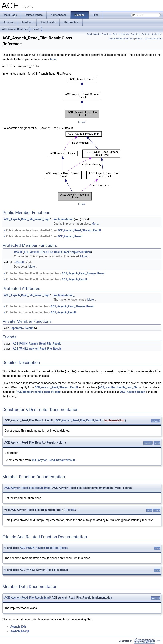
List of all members (153, 39)
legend (82, 122)
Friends (139, 39)
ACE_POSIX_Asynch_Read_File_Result (37, 344)
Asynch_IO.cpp (20, 631)
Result (36, 29)
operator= (18, 328)
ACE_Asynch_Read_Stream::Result (79, 230)
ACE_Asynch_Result (70, 236)
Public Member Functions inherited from (52, 230)
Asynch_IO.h (18, 627)
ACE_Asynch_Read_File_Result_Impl (27, 219)
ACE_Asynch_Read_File (15, 29)
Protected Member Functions (127, 34)
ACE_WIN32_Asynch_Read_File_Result (37, 349)
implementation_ (64, 295)
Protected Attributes (151, 34)
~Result (19, 262)
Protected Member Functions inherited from (54, 273)
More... (55, 59)
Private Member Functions (121, 39)
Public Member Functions (99, 34)
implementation (63, 219)
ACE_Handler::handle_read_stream (38, 392)
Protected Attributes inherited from (49, 306)
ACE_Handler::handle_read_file (118, 387)
